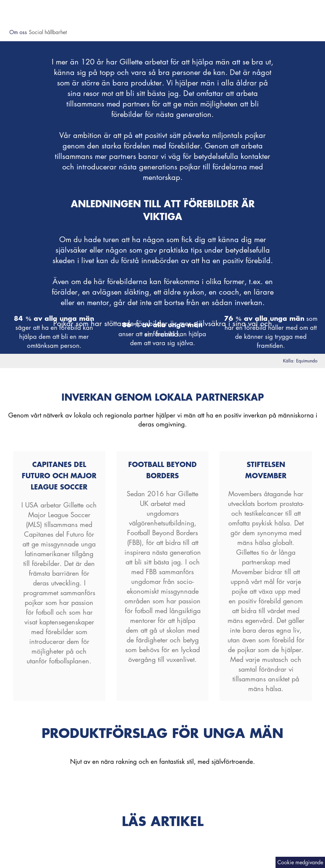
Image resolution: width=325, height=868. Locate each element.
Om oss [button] (18, 32)
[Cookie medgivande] (300, 862)
